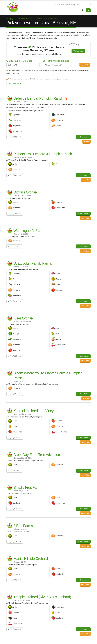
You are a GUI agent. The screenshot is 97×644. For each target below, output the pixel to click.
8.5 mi (86, 180)
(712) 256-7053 (15, 214)
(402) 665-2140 (15, 580)
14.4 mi (85, 361)
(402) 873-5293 (15, 438)
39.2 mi (85, 546)
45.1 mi (85, 634)
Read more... (83, 137)
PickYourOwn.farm (16, 83)
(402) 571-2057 (15, 246)
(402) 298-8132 (15, 356)
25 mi (86, 398)
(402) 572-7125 (15, 301)
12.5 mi (85, 218)
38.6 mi (85, 513)
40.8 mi (85, 584)
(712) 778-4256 (15, 542)
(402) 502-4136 (15, 629)
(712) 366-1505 (15, 175)
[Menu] (88, 10)
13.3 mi (85, 251)
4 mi (86, 141)
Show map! (78, 51)
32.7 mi (85, 475)
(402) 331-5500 (15, 137)
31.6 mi (85, 442)
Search (85, 65)
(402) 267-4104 (15, 394)
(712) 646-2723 (15, 509)
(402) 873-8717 (15, 470)
